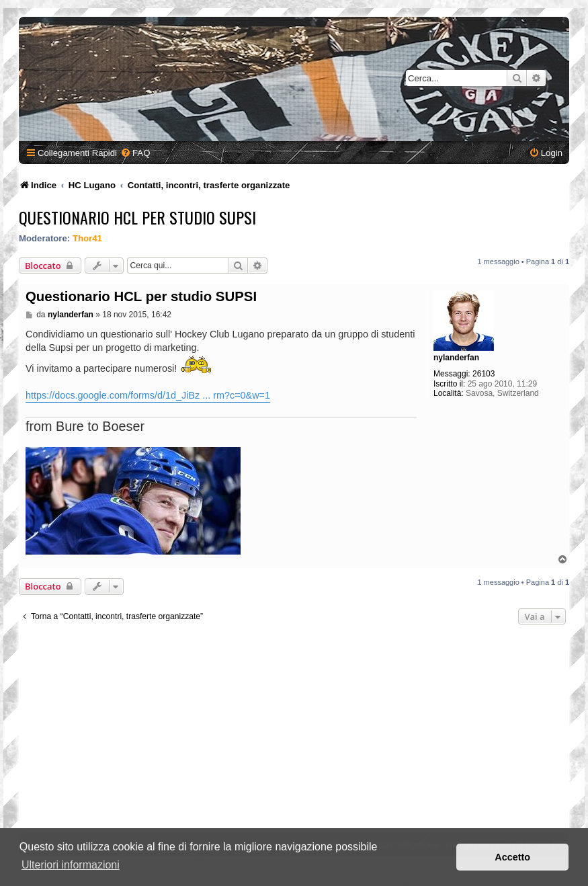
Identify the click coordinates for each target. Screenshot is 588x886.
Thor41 (87, 238)
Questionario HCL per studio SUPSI (137, 217)
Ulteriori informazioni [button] (71, 865)
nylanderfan (456, 358)
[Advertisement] (294, 732)
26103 (484, 374)
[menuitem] (135, 153)
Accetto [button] (512, 857)
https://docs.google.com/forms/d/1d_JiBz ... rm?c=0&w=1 (148, 395)
